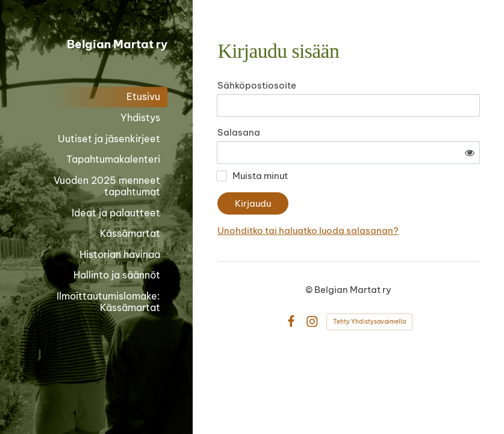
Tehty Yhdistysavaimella (369, 322)
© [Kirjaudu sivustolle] (310, 290)
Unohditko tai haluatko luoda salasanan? (308, 231)
